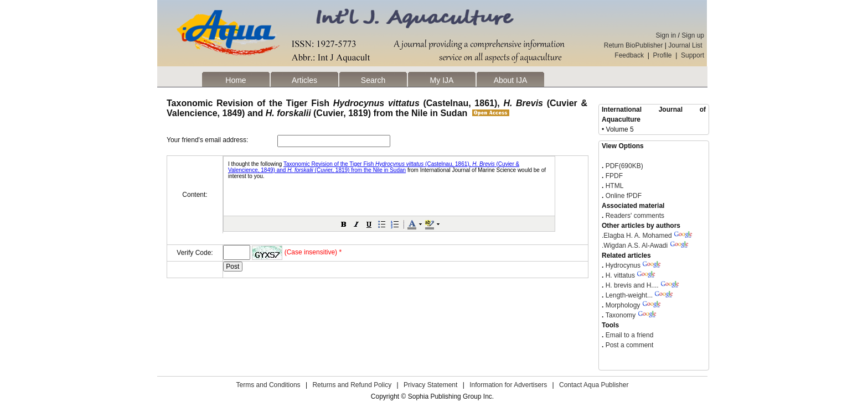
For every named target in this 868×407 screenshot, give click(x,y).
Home (236, 80)
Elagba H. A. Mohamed (637, 236)
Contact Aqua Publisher (594, 385)
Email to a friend (628, 335)
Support (693, 55)
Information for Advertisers (508, 385)
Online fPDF (622, 196)
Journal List (686, 45)
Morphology (623, 305)
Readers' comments (634, 216)
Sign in (666, 35)
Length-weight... (629, 295)
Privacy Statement (430, 385)
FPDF (613, 176)
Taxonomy (621, 315)
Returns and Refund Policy (352, 385)
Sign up (693, 35)
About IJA (511, 80)
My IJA (442, 80)
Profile (663, 55)
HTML (613, 186)
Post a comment (628, 345)
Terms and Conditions (268, 385)
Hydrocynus (623, 265)
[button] (344, 224)
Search (373, 80)
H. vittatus (620, 275)
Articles (304, 80)
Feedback (629, 55)
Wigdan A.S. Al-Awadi (635, 246)
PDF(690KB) (624, 166)
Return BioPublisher (634, 45)
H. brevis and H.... (632, 285)
